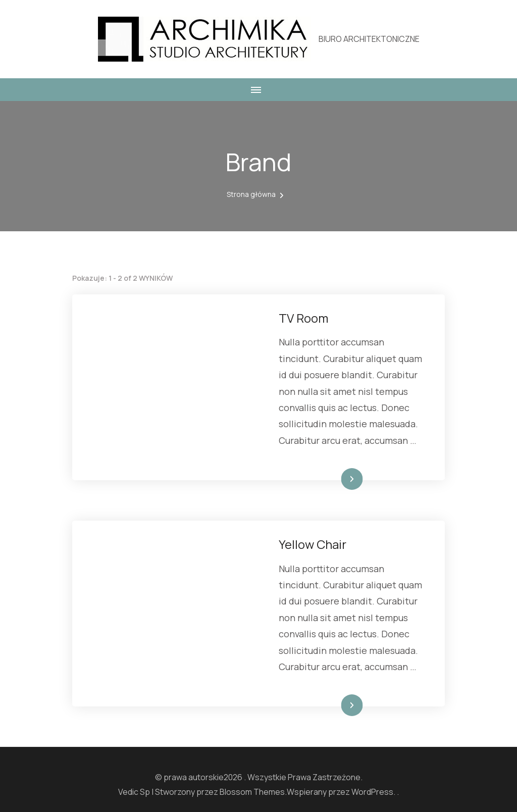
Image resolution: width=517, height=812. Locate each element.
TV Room (303, 318)
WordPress (372, 792)
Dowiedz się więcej (328, 479)
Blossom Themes (252, 792)
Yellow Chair (313, 544)
